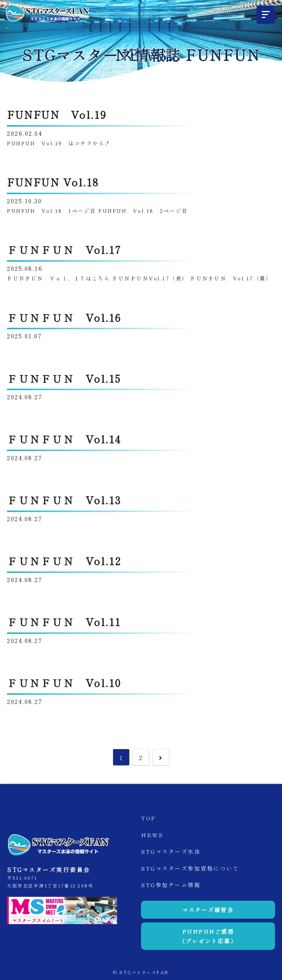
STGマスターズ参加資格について (190, 868)
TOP (149, 818)
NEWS (152, 835)
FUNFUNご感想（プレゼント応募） (208, 936)
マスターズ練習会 (208, 910)
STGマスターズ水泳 (171, 851)
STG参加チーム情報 (171, 885)
